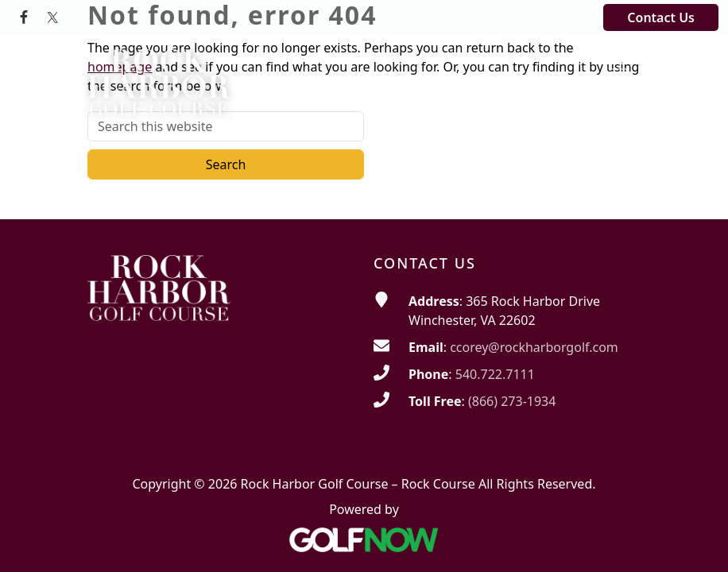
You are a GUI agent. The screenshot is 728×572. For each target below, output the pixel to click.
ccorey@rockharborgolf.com (534, 347)
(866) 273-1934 (512, 401)
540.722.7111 (495, 374)
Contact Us (661, 17)
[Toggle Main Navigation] (618, 63)
